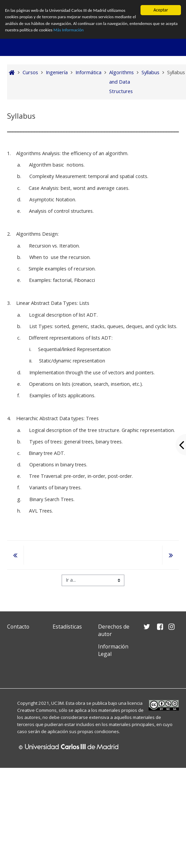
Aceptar (161, 10)
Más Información (85, 31)
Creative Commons (37, 710)
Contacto (18, 627)
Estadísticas (67, 627)
